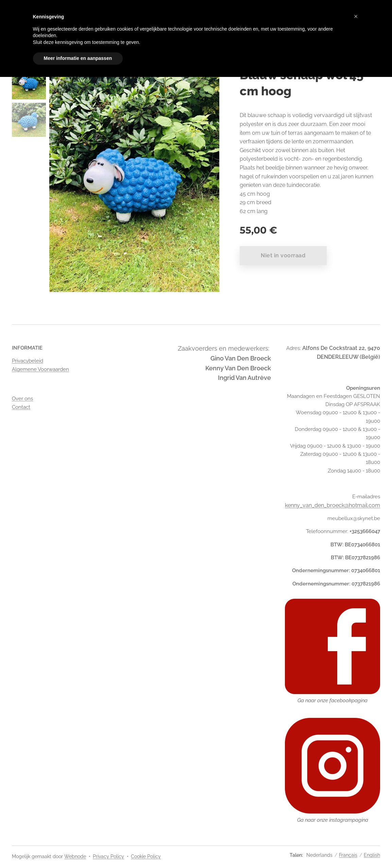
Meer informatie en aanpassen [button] (78, 58)
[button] (356, 16)
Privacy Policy (108, 856)
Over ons (22, 399)
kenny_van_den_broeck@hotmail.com (333, 505)
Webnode (75, 856)
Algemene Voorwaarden (40, 369)
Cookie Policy (146, 856)
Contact (21, 407)
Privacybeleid (28, 361)
